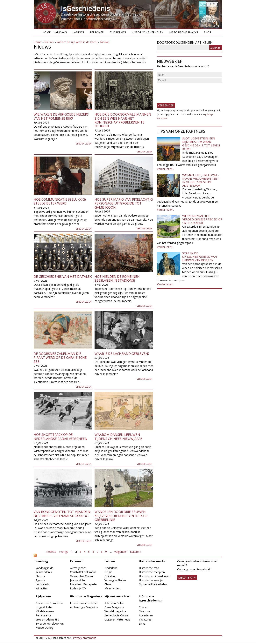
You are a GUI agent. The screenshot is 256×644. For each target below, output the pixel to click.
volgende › (121, 552)
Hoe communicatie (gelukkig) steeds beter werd (60, 201)
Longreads (42, 584)
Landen (78, 32)
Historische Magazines (86, 596)
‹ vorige (64, 552)
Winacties (42, 588)
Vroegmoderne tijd (47, 619)
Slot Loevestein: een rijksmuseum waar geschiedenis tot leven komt (201, 144)
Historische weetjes (151, 580)
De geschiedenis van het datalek (63, 276)
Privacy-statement (84, 638)
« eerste (51, 552)
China (108, 584)
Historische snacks (184, 32)
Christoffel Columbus (83, 572)
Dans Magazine (114, 607)
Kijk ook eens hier (117, 596)
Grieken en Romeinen (49, 603)
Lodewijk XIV (78, 588)
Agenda (40, 580)
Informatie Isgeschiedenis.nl (151, 598)
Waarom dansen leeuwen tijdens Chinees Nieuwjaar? (118, 436)
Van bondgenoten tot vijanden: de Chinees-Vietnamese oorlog (62, 514)
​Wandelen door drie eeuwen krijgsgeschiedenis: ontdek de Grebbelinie (121, 516)
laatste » (135, 552)
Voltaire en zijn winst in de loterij (77, 42)
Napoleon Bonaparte (83, 584)
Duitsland (110, 576)
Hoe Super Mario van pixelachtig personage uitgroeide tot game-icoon (124, 203)
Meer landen (112, 588)
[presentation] (187, 91)
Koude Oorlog (44, 628)
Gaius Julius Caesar (82, 576)
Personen (97, 32)
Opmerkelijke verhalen (153, 584)
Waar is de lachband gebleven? (122, 354)
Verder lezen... (166, 169)
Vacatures (145, 619)
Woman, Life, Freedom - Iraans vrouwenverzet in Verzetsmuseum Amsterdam (201, 180)
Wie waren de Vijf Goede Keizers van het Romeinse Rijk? (61, 116)
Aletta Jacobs (78, 568)
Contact (144, 607)
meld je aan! (187, 577)
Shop (208, 32)
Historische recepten (152, 572)
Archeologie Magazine (84, 607)
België (108, 572)
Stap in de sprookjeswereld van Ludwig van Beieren (199, 257)
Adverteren (146, 615)
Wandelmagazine (115, 611)
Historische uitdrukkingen (155, 576)
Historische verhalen (148, 32)
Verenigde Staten (115, 580)
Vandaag (60, 32)
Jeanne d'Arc (78, 580)
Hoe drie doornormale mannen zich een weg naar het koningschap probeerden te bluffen (123, 120)
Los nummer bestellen (84, 603)
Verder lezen (84, 144)
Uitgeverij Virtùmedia (117, 619)
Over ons (145, 611)
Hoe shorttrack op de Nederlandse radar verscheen (60, 436)
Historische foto (149, 568)
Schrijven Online (114, 603)
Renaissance (43, 615)
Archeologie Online (116, 615)
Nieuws (49, 42)
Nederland (111, 568)
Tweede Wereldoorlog (50, 624)
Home (46, 32)
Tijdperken (118, 32)
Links (142, 624)
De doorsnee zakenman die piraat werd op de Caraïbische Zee (60, 358)
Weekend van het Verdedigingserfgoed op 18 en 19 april (202, 219)
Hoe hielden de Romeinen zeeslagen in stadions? (117, 278)
